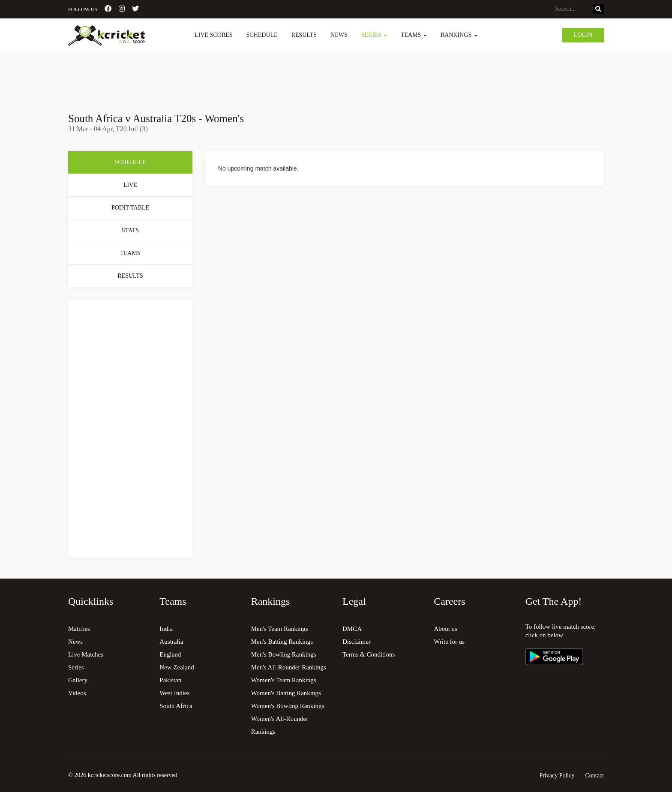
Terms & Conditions (369, 654)
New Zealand (177, 667)
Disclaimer (357, 642)
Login (583, 35)
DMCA (352, 629)
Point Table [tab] (130, 208)
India (166, 629)
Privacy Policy (557, 775)
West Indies (174, 693)
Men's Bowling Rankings (284, 654)
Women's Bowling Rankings (288, 706)
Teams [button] (414, 35)
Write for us (449, 642)
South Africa (176, 706)
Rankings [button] (459, 35)
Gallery (78, 680)
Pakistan (170, 680)
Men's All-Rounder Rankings (289, 667)
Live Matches (86, 654)
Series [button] (374, 35)
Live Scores (213, 35)
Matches (79, 629)
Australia (171, 642)
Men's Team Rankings (280, 629)
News (339, 35)
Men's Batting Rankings (282, 642)
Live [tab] (130, 185)
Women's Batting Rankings (286, 693)
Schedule (262, 35)
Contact (594, 775)
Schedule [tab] (130, 162)
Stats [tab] (130, 230)
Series (76, 667)
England (170, 654)
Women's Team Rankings (284, 680)
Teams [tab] (130, 253)
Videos (77, 693)
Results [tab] (130, 276)
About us (445, 629)
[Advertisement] (336, 76)
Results (304, 35)
